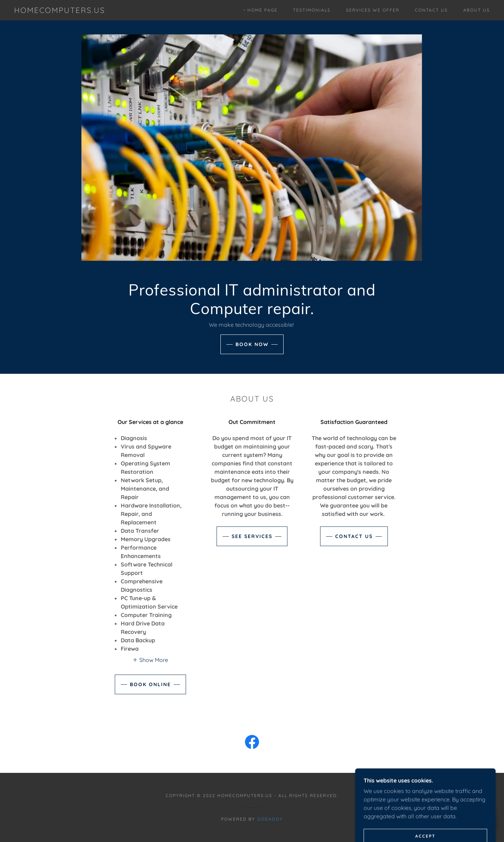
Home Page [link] (263, 10)
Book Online (150, 684)
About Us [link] (477, 10)
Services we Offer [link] (373, 10)
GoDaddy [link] (270, 819)
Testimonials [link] (312, 10)
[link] (59, 11)
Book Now (252, 344)
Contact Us (354, 536)
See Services (252, 536)
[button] (150, 659)
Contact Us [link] (431, 10)
